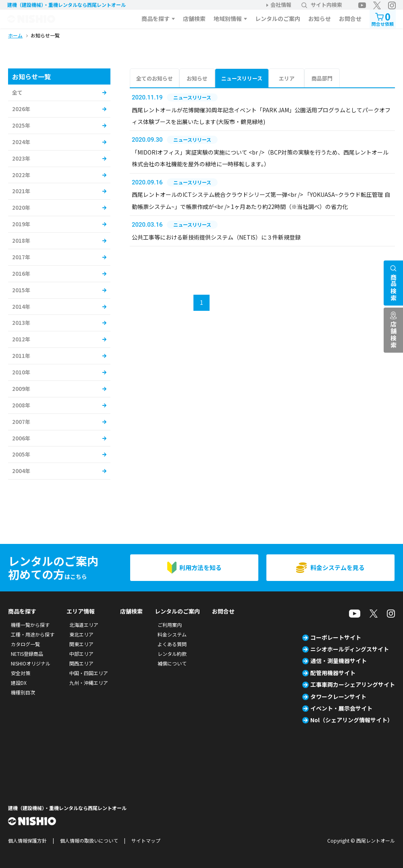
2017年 (21, 257)
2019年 (21, 224)
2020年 (21, 208)
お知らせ (320, 19)
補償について (172, 663)
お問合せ (350, 19)
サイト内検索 (322, 5)
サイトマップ (146, 840)
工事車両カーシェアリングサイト (353, 684)
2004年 (21, 471)
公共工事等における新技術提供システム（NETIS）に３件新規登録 (216, 237)
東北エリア (81, 634)
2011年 (21, 356)
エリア (287, 78)
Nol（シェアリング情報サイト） (352, 720)
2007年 (21, 422)
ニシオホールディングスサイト (350, 649)
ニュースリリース (242, 78)
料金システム (172, 634)
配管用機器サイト (333, 673)
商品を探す (156, 19)
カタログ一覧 (25, 644)
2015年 (21, 290)
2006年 (21, 438)
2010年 (21, 372)
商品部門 (322, 78)
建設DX (19, 683)
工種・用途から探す (33, 634)
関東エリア (81, 644)
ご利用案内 (170, 625)
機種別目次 (23, 692)
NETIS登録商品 (27, 654)
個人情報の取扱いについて (89, 840)
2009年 (21, 389)
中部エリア (81, 654)
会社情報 (281, 5)
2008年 (21, 405)
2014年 (21, 307)
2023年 (21, 158)
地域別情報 (228, 19)
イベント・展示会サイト (341, 708)
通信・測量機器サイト (339, 661)
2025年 (21, 125)
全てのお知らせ (155, 78)
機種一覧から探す (30, 625)
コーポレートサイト (336, 637)
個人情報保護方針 (27, 840)
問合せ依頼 (383, 18)
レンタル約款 (172, 654)
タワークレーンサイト (338, 696)
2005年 (21, 454)
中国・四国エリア (89, 673)
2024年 (21, 142)
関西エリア (81, 663)
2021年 (21, 191)
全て (17, 92)
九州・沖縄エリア (89, 683)
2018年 (21, 241)
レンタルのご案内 (278, 19)
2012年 (21, 339)
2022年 (21, 175)
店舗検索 (194, 19)
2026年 (21, 109)
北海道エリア (84, 625)
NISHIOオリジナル (31, 663)
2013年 (21, 323)
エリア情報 (81, 611)
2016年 (21, 274)
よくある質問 (172, 644)
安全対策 (21, 673)
